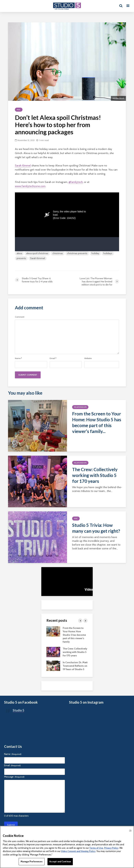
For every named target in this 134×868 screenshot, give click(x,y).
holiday (95, 253)
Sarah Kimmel (23, 166)
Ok (130, 830)
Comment (20, 317)
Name (18, 358)
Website (88, 358)
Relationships (80, 407)
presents (21, 258)
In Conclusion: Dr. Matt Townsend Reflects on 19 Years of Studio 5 (75, 666)
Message (14, 777)
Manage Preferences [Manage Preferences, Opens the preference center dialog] (32, 861)
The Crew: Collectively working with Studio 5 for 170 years (95, 475)
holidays (108, 253)
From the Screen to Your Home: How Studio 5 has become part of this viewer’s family (74, 635)
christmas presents (77, 253)
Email (53, 358)
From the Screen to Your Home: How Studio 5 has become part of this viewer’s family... (97, 422)
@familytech (76, 182)
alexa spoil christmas (37, 253)
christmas (58, 253)
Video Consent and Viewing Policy (78, 851)
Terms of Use (96, 848)
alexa (19, 253)
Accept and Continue (60, 861)
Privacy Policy (111, 848)
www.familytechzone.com (30, 186)
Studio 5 (18, 710)
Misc (19, 110)
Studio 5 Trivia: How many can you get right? (96, 528)
